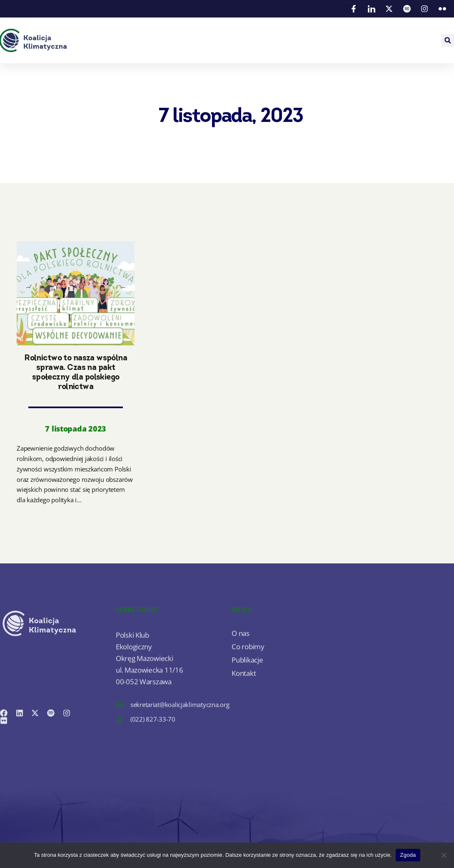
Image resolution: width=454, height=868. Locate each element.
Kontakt (418, 33)
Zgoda (408, 855)
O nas (256, 33)
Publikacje (367, 33)
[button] (448, 41)
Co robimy (308, 33)
